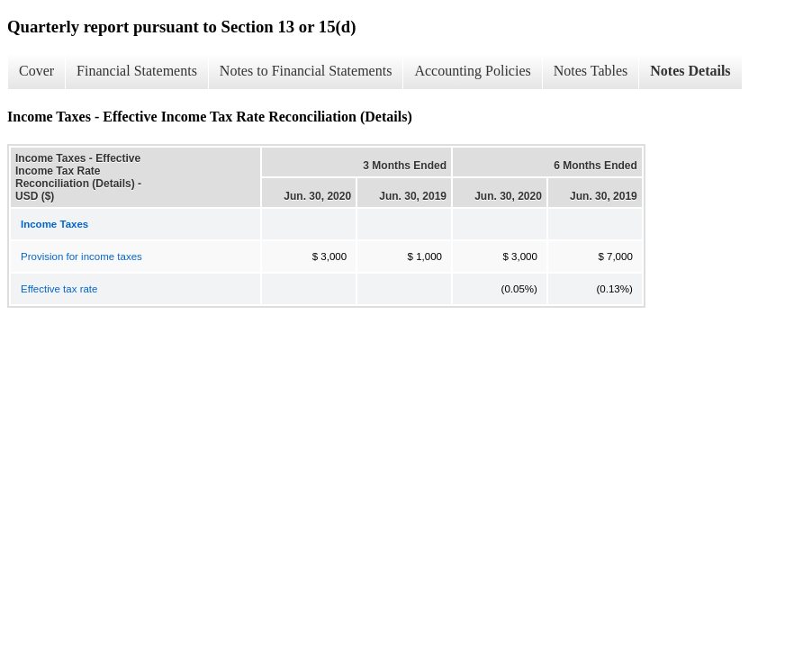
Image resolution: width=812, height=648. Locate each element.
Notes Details (690, 71)
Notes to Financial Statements (306, 71)
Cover (36, 71)
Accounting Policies (472, 71)
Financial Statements (137, 71)
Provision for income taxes (81, 256)
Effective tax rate (59, 289)
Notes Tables (591, 71)
